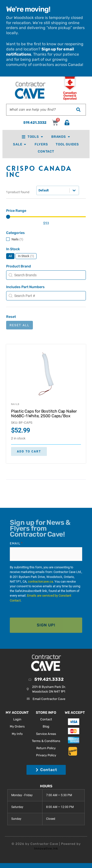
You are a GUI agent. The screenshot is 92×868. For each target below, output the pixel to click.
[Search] (78, 110)
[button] (46, 239)
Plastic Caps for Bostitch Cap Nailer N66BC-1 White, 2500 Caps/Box (44, 413)
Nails (15, 404)
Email (16, 543)
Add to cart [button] (29, 451)
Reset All (20, 325)
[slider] (8, 217)
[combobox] (39, 110)
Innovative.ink (46, 848)
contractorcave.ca (40, 581)
